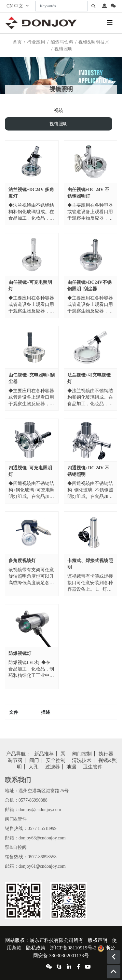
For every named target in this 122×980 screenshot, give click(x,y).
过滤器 (53, 767)
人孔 (34, 767)
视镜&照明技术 (94, 42)
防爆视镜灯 (20, 653)
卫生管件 (93, 767)
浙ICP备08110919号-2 (73, 948)
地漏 (71, 767)
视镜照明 (59, 124)
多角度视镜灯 (22, 561)
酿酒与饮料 (62, 42)
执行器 (106, 754)
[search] (93, 6)
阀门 (34, 760)
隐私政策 (36, 948)
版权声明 (98, 940)
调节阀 (15, 760)
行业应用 (36, 42)
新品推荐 (44, 754)
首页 (17, 42)
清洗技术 (82, 760)
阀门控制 (82, 754)
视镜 (59, 110)
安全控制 (56, 760)
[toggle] (110, 23)
